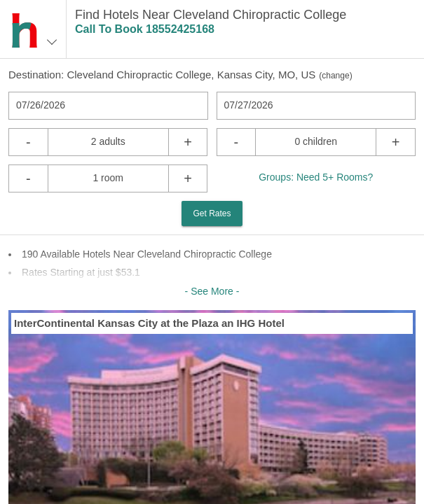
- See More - (212, 291)
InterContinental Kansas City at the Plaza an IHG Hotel (149, 323)
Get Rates (212, 213)
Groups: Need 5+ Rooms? (316, 177)
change (335, 76)
